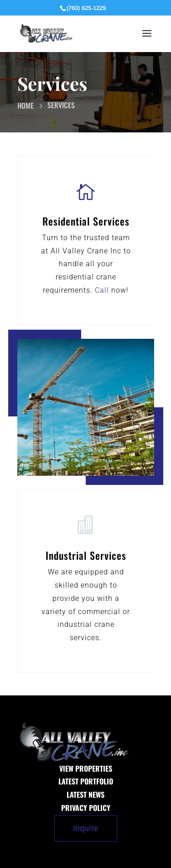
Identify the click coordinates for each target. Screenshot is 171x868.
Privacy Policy (86, 808)
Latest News (85, 794)
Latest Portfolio (86, 781)
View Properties (86, 768)
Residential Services (86, 221)
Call (102, 290)
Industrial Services (86, 555)
